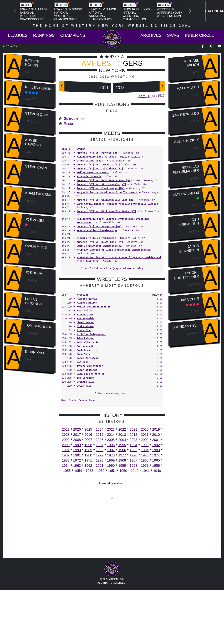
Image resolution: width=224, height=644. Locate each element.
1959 (122, 519)
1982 (66, 509)
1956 (156, 519)
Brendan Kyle (86, 436)
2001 (156, 493)
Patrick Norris (32, 63)
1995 (122, 499)
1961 (100, 519)
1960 (111, 519)
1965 (156, 514)
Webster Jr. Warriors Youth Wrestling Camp (170, 13)
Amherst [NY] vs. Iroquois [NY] (99, 165)
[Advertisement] (31, 433)
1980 (88, 509)
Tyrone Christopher (90, 420)
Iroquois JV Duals (89, 177)
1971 (88, 514)
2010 (156, 488)
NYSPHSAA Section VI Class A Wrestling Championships (114, 250)
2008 (77, 493)
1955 (67, 524)
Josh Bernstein (87, 404)
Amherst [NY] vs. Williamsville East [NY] (106, 200)
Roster (69, 124)
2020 (145, 483)
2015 (100, 488)
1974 (156, 509)
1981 (77, 509)
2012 (133, 488)
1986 (122, 504)
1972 (77, 514)
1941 (146, 524)
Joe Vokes (35, 220)
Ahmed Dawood (33, 142)
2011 (104, 88)
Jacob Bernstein (88, 412)
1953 (90, 524)
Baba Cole (83, 428)
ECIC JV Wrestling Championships (99, 246)
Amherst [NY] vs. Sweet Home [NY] (100, 242)
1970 (100, 514)
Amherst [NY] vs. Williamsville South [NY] (106, 212)
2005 (111, 493)
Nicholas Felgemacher (91, 388)
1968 (122, 514)
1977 (122, 509)
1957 (145, 519)
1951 (112, 524)
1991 (66, 504)
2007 (88, 493)
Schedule (71, 118)
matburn (119, 537)
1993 (145, 499)
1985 (133, 504)
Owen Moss (36, 247)
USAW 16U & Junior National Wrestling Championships (34, 14)
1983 (156, 504)
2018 (66, 488)
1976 (133, 509)
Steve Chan (36, 167)
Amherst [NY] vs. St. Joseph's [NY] (101, 185)
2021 (133, 483)
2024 (100, 483)
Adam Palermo (39, 194)
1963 (77, 519)
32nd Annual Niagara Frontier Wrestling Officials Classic (117, 204)
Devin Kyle (35, 352)
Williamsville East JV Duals (96, 157)
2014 (111, 488)
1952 (101, 524)
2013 (120, 88)
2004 (122, 493)
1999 (77, 499)
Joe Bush (34, 273)
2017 (77, 488)
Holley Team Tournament (93, 173)
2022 (122, 483)
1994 (133, 499)
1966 (145, 514)
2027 (66, 483)
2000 (66, 499)
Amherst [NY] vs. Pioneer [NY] (98, 153)
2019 (156, 483)
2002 (145, 493)
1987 (111, 504)
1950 (123, 524)
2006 (100, 493)
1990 (77, 504)
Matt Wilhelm (86, 396)
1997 (100, 499)
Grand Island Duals (90, 161)
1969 (111, 514)
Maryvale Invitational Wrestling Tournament (107, 193)
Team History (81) (151, 96)
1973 (66, 514)
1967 (133, 514)
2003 (133, 493)
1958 (133, 519)
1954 (78, 524)
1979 (100, 509)
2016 (88, 488)
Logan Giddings (34, 301)
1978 (111, 509)
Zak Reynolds (86, 372)
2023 (111, 483)
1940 (157, 524)
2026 (77, 483)
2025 (88, 483)
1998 (88, 499)
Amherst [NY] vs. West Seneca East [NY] (104, 181)
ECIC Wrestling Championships (97, 231)
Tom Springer (38, 326)
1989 (88, 504)
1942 (135, 524)
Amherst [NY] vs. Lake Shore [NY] (100, 169)
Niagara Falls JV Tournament (96, 238)
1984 (145, 504)
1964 (66, 519)
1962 (88, 519)
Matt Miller (85, 364)
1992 (156, 499)
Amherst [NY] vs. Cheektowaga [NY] (101, 189)
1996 (111, 499)
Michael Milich (87, 357)
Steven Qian (37, 114)
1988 (100, 504)
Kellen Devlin (38, 88)
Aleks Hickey (86, 380)
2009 (66, 493)
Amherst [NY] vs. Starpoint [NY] (99, 227)
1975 (145, 509)
